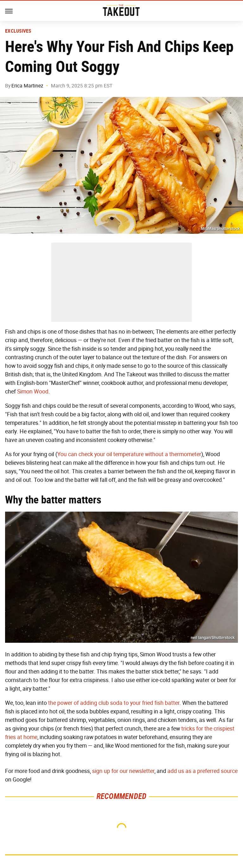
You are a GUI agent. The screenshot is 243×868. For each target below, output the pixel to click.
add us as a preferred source (202, 771)
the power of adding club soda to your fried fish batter (114, 703)
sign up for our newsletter (123, 771)
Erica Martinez (27, 86)
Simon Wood (33, 392)
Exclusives (18, 31)
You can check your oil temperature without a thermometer (129, 454)
